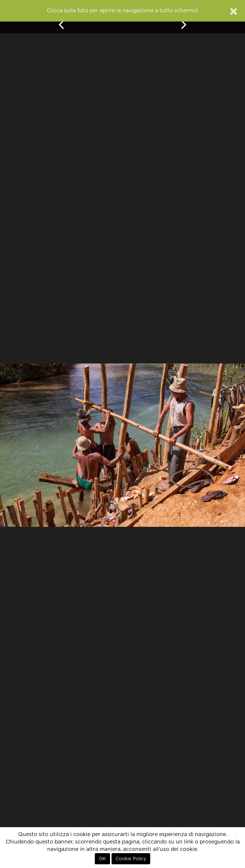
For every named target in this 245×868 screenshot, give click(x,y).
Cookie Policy (131, 859)
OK (102, 859)
